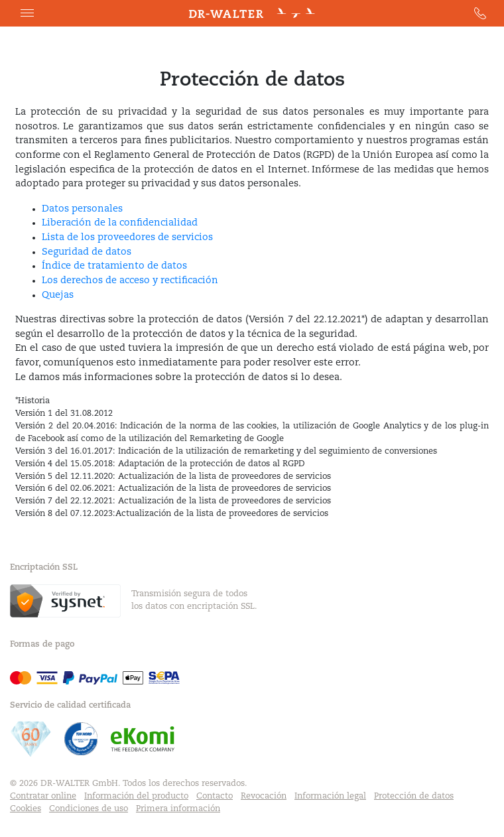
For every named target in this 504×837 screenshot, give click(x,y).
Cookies (26, 809)
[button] (27, 13)
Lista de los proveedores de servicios (127, 238)
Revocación (264, 797)
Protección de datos (414, 797)
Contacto (215, 797)
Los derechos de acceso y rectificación (130, 281)
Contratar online (43, 797)
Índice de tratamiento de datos (114, 266)
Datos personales (82, 209)
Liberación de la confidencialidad (120, 223)
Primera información (178, 809)
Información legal (330, 797)
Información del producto (136, 797)
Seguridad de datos (87, 252)
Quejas (58, 295)
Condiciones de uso (89, 809)
